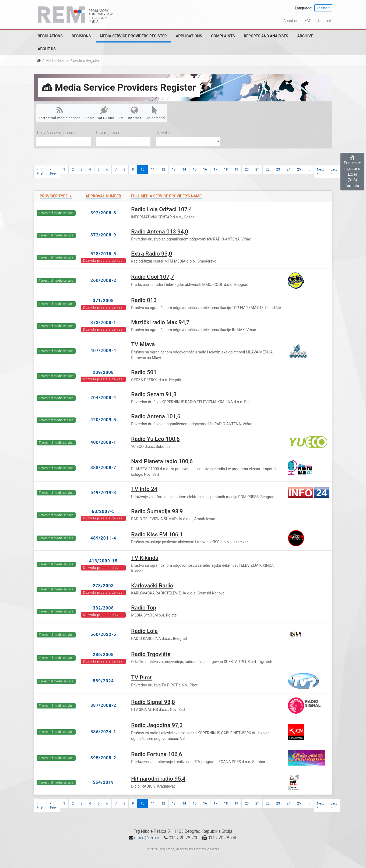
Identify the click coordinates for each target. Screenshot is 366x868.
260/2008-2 (103, 280)
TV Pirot (141, 678)
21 (257, 169)
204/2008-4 (103, 398)
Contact (325, 21)
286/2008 (103, 655)
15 (195, 169)
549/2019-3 (103, 493)
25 (299, 169)
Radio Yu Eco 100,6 (155, 439)
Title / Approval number (55, 133)
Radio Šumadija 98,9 (157, 511)
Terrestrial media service (60, 113)
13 (174, 169)
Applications (189, 36)
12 (163, 169)
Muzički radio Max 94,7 (160, 322)
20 (247, 169)
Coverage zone (108, 133)
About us (291, 21)
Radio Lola (144, 631)
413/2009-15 (103, 561)
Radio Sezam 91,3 (154, 394)
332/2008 (103, 608)
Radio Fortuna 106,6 (156, 754)
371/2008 (103, 301)
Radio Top (144, 608)
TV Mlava (143, 344)
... (309, 169)
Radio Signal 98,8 (153, 702)
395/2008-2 (103, 758)
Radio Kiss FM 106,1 (157, 534)
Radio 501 (144, 372)
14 (184, 169)
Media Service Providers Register (133, 36)
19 (236, 169)
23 (278, 169)
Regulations (50, 36)
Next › (320, 171)
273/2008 (103, 586)
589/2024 (103, 681)
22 (268, 169)
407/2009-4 (103, 351)
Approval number (103, 196)
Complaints (223, 36)
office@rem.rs (147, 838)
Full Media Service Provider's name (166, 196)
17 (216, 169)
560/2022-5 (103, 634)
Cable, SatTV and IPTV (104, 113)
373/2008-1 (103, 323)
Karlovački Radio (152, 586)
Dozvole (162, 133)
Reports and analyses (266, 36)
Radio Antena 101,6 (156, 416)
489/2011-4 (103, 538)
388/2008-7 (103, 468)
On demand (155, 113)
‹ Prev (53, 171)
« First (40, 171)
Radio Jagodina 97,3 (157, 725)
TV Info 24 (144, 489)
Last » (334, 171)
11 (153, 169)
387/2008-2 (103, 705)
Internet (135, 113)
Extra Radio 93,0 (152, 254)
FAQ (308, 21)
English (322, 8)
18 (226, 169)
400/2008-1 (103, 442)
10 (142, 169)
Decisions (81, 36)
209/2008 (103, 372)
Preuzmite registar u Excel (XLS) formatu (352, 171)
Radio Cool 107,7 (152, 277)
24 (288, 169)
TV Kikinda (145, 558)
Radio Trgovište (151, 654)
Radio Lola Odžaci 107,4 (161, 209)
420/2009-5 (103, 420)
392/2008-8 (103, 213)
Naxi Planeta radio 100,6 (162, 461)
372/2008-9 (103, 235)
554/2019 (103, 782)
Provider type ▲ (56, 196)
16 (205, 169)
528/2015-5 (103, 254)
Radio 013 (144, 300)
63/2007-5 (103, 511)
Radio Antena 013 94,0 (160, 232)
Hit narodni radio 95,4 (158, 779)
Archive (305, 36)
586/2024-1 (103, 732)
